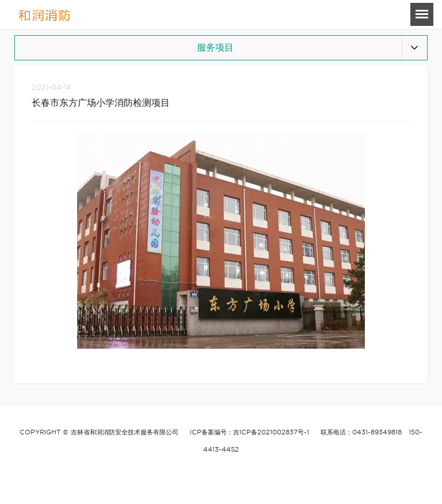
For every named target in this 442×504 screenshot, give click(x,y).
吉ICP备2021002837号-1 (271, 432)
